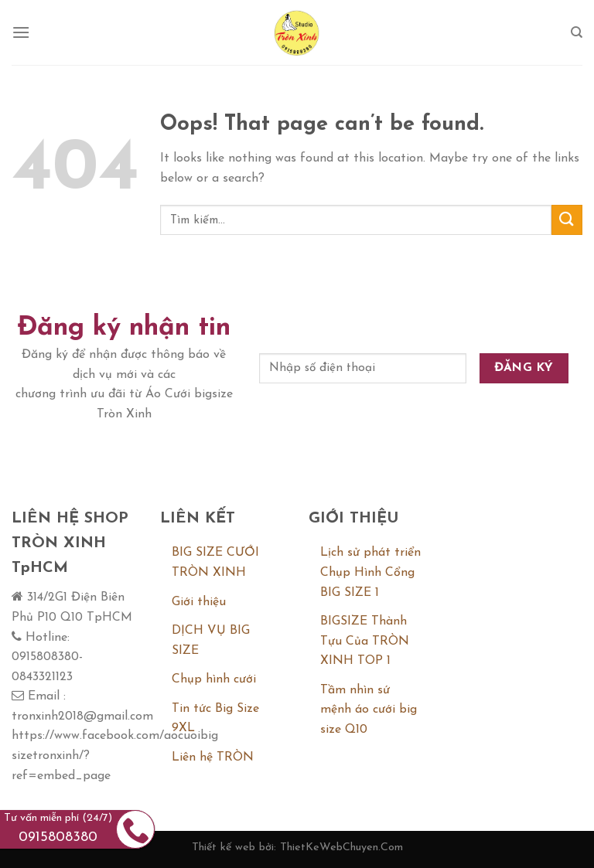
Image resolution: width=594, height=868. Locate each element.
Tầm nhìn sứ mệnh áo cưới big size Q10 (369, 710)
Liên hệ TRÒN (213, 757)
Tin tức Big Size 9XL (215, 719)
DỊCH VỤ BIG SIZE (211, 641)
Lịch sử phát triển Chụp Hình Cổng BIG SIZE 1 (370, 572)
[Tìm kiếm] (577, 32)
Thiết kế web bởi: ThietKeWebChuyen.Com (297, 848)
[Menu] (21, 32)
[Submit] (567, 220)
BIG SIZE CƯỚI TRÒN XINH (215, 563)
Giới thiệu (199, 602)
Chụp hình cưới (214, 679)
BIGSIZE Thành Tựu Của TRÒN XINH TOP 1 (365, 641)
